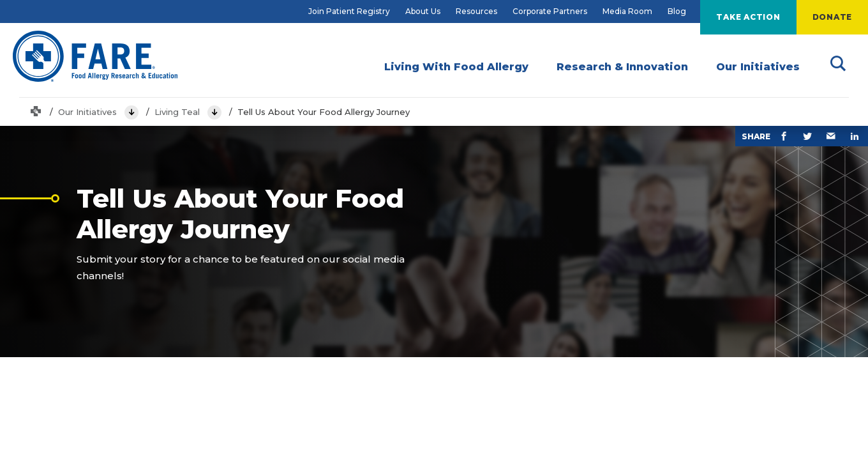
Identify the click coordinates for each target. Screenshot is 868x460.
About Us (423, 11)
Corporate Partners (550, 11)
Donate (833, 17)
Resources (476, 11)
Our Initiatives (87, 112)
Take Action (748, 17)
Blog (677, 11)
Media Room (627, 11)
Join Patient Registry (349, 11)
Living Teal (177, 112)
